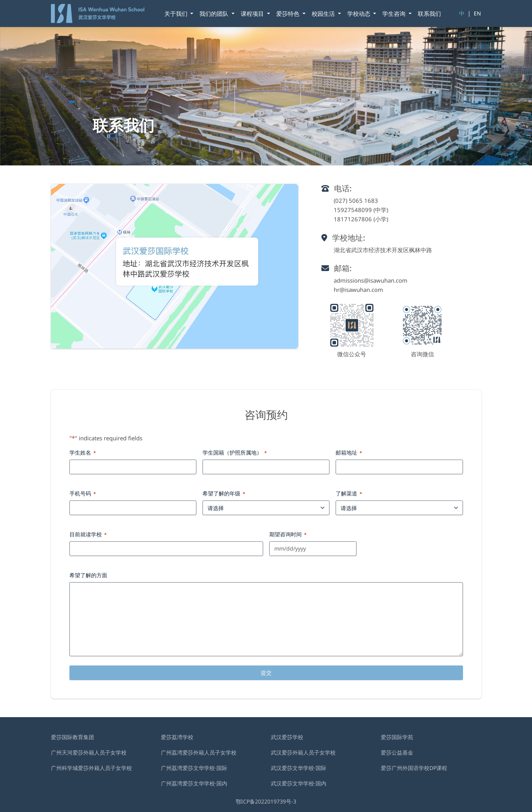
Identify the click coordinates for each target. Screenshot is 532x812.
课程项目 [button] (253, 13)
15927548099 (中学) (361, 210)
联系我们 (429, 13)
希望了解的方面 (88, 575)
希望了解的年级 (224, 493)
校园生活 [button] (324, 13)
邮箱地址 (349, 452)
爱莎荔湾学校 (177, 737)
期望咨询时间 (288, 534)
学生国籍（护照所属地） (235, 452)
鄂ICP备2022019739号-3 (266, 801)
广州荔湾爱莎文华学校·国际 (194, 768)
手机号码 (83, 493)
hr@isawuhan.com (358, 290)
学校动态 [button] (360, 13)
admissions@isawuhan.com (371, 280)
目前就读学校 (88, 534)
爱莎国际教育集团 (73, 737)
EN (477, 13)
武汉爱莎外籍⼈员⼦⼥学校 (303, 752)
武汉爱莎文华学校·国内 (299, 783)
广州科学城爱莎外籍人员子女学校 (91, 768)
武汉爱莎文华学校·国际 (299, 768)
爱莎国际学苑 (397, 737)
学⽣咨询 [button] (395, 13)
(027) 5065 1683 (356, 200)
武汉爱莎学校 (287, 737)
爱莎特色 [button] (289, 13)
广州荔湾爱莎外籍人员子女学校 (199, 752)
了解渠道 (349, 493)
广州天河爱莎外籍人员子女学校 (89, 752)
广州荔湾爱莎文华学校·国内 (194, 783)
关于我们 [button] (177, 13)
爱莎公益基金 (397, 752)
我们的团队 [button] (215, 13)
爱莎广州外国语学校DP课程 (414, 768)
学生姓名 (83, 452)
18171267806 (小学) (361, 219)
